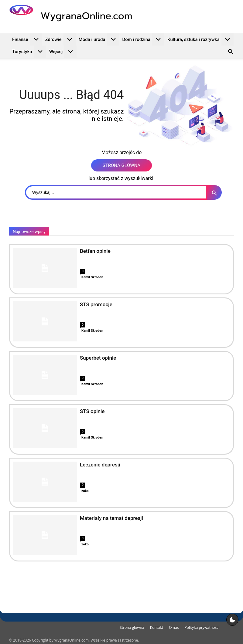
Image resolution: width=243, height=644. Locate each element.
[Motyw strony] (232, 620)
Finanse (27, 39)
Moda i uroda (99, 39)
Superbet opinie (98, 358)
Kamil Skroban (92, 277)
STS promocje (96, 304)
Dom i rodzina (144, 39)
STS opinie (92, 411)
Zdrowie (60, 39)
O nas (174, 627)
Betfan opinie (95, 251)
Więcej (63, 52)
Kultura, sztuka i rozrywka (200, 39)
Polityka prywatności (202, 627)
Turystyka (29, 52)
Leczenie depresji (100, 465)
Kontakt (157, 627)
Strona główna (132, 627)
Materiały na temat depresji (111, 518)
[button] (231, 53)
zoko (85, 491)
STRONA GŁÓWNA (122, 165)
